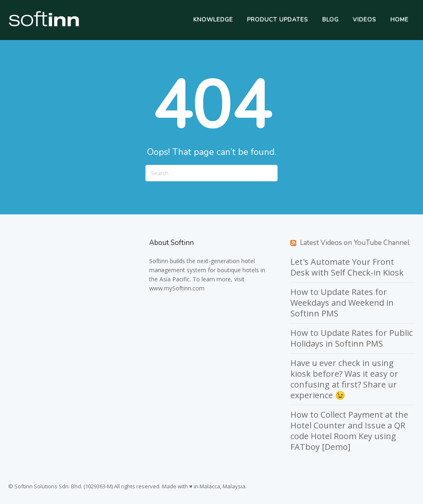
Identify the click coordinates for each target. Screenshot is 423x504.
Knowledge (213, 20)
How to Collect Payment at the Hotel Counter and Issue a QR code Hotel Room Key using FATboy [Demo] (349, 431)
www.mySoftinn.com (177, 288)
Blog (330, 20)
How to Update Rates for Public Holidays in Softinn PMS (352, 338)
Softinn (159, 261)
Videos (365, 20)
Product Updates (278, 20)
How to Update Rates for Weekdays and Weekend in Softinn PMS (342, 303)
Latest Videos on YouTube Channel (355, 243)
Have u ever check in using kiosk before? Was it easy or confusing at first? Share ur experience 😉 (344, 379)
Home (399, 20)
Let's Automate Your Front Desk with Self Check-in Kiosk (347, 267)
